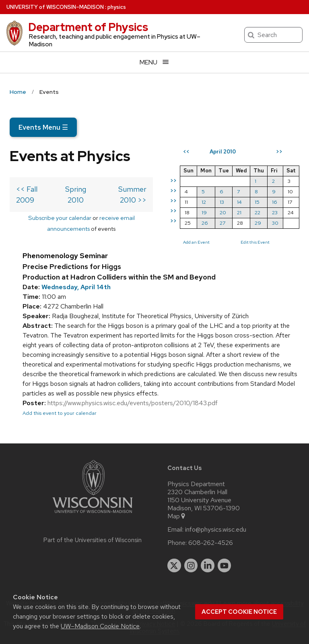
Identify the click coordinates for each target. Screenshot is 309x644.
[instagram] (191, 565)
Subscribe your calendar (60, 218)
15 (257, 202)
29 (258, 223)
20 (223, 212)
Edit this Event (255, 242)
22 (257, 212)
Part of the (93, 540)
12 (204, 202)
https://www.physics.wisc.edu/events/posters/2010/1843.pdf (133, 403)
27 (222, 223)
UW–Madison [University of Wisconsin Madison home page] (55, 7)
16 (275, 202)
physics (117, 7)
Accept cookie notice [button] (239, 612)
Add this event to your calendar (60, 413)
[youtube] (225, 565)
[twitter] (174, 565)
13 (222, 202)
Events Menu (43, 127)
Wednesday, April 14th (76, 287)
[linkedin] (208, 565)
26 (205, 223)
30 (275, 223)
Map (177, 516)
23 (275, 212)
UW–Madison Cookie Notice (100, 626)
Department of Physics (88, 27)
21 (239, 212)
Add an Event (196, 242)
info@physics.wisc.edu (216, 530)
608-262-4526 (211, 543)
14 (239, 202)
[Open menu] (154, 62)
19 (204, 212)
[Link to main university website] (93, 515)
